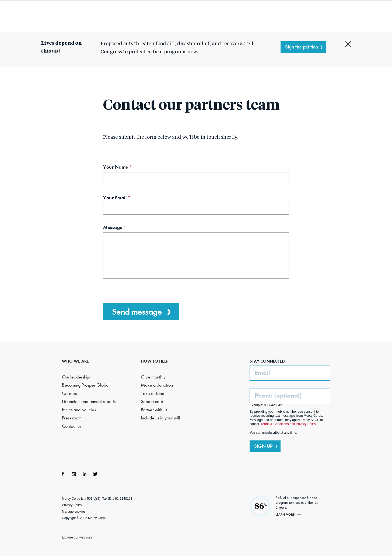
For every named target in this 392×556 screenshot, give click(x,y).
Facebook (63, 474)
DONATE (344, 16)
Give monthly (153, 377)
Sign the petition (302, 47)
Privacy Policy (72, 505)
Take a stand (153, 393)
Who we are (112, 16)
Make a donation (157, 385)
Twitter (95, 474)
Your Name (127, 168)
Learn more (285, 514)
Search (314, 16)
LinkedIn (85, 474)
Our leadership (76, 377)
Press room (72, 418)
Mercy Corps (47, 16)
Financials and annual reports (89, 402)
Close (348, 44)
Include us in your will (160, 418)
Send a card (152, 402)
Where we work (217, 16)
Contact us (72, 426)
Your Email (127, 198)
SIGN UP (263, 446)
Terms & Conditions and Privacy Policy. (289, 424)
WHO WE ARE (75, 361)
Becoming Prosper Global (86, 385)
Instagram (74, 474)
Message (125, 228)
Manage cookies (74, 512)
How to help (262, 16)
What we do (162, 16)
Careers (69, 393)
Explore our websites (77, 537)
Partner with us (154, 410)
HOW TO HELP (155, 361)
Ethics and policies (79, 410)
